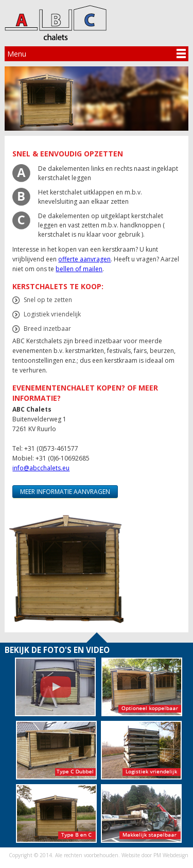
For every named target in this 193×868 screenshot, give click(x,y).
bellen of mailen (79, 269)
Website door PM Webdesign (155, 855)
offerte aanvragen (84, 259)
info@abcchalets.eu (41, 468)
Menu (17, 54)
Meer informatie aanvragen (65, 492)
